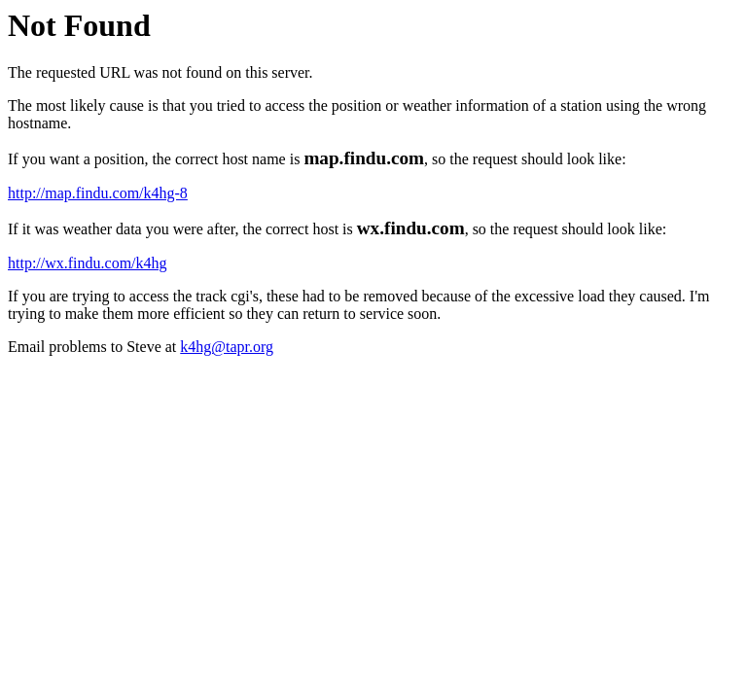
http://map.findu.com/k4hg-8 (98, 193)
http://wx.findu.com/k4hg (88, 263)
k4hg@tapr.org (227, 347)
